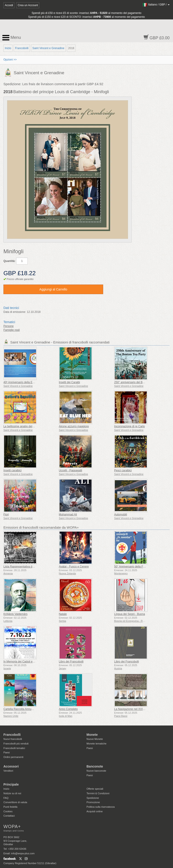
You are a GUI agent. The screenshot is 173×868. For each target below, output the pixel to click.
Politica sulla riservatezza (101, 807)
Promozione (93, 802)
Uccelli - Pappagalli (71, 470)
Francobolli (22, 48)
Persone (9, 326)
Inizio (8, 48)
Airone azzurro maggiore (74, 426)
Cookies (8, 811)
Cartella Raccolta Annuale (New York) (26, 709)
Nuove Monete (95, 739)
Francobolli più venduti (16, 744)
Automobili (121, 514)
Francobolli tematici (14, 748)
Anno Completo (68, 709)
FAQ (6, 798)
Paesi (7, 752)
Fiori (6, 514)
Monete (92, 735)
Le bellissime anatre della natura (23, 426)
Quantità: (9, 261)
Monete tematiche (96, 744)
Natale (63, 614)
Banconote (95, 766)
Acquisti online (95, 811)
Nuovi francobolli (13, 739)
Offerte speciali (95, 789)
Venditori (8, 771)
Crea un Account (28, 5)
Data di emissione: (15, 312)
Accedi (9, 5)
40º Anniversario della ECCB (21, 382)
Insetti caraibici (12, 470)
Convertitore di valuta (15, 802)
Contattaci (9, 816)
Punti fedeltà (10, 807)
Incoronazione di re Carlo (129, 426)
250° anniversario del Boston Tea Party (138, 382)
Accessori (11, 766)
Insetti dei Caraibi (69, 382)
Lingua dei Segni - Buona (130, 614)
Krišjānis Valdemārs (15, 614)
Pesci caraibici (123, 470)
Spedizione (93, 798)
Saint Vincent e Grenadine (48, 48)
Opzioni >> (10, 60)
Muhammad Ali (68, 514)
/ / (156, 5)
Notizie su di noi (12, 793)
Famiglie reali (12, 330)
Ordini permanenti (13, 757)
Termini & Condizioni (98, 793)
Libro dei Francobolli (71, 662)
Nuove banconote (96, 771)
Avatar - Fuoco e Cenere (74, 567)
